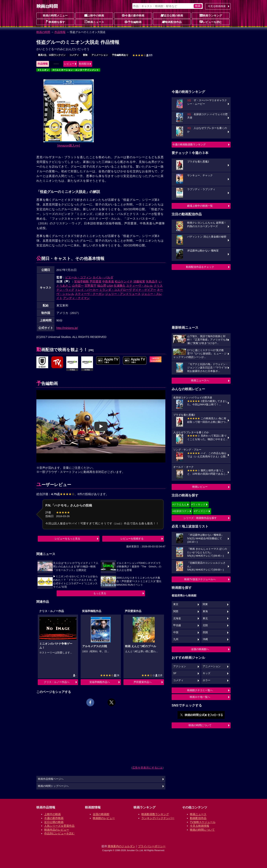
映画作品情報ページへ (51, 779)
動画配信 (84, 64)
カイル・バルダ (103, 277)
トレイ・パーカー (87, 290)
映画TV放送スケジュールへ (200, 579)
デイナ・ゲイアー (144, 290)
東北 (205, 618)
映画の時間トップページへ (53, 786)
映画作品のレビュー (57, 830)
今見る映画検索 (217, 6)
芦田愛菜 (96, 281)
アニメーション (100, 55)
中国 (176, 632)
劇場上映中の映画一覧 (200, 206)
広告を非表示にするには (147, 768)
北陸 (205, 625)
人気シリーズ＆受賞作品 (59, 826)
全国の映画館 (101, 814)
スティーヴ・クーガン (90, 294)
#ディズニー (201, 511)
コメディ (74, 55)
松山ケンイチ (124, 281)
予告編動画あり (120, 55)
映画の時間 (43, 32)
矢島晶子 (152, 281)
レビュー (69, 64)
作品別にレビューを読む (59, 833)
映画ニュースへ (200, 380)
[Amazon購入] (69, 145)
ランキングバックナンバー (158, 818)
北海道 (177, 618)
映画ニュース (94, 22)
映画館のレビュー (104, 818)
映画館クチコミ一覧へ (200, 690)
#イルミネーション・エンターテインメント (76, 70)
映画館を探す (55, 22)
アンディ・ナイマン (76, 298)
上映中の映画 (94, 15)
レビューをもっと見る (67, 539)
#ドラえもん (180, 504)
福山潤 (102, 286)
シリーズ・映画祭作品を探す (200, 518)
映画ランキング (211, 15)
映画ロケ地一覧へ (200, 697)
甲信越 (177, 625)
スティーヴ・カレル (139, 286)
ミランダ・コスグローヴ (116, 290)
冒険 (85, 55)
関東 (205, 604)
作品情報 (60, 32)
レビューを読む (211, 22)
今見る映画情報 (200, 826)
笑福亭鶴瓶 (81, 281)
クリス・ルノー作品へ (57, 682)
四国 (205, 632)
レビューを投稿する (132, 539)
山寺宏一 (78, 286)
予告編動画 (133, 22)
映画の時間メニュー (55, 16)
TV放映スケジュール (203, 822)
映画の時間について (200, 725)
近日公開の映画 (172, 15)
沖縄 (205, 639)
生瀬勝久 (120, 286)
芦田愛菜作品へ (143, 682)
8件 (143, 55)
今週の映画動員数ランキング (189, 145)
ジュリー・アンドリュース (123, 294)
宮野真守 (90, 286)
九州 (176, 639)
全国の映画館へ (200, 649)
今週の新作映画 (133, 15)
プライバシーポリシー (152, 846)
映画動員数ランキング (155, 814)
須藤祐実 (139, 281)
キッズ (207, 673)
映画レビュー (200, 487)
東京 (176, 604)
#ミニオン (43, 70)
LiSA (110, 286)
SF (175, 673)
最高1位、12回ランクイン (52, 55)
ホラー (207, 680)
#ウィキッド (198, 504)
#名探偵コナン (181, 511)
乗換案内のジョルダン (122, 846)
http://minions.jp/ (67, 328)
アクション (180, 666)
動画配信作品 (172, 22)
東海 (205, 611)
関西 (176, 611)
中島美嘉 (108, 281)
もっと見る (100, 593)
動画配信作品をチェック (200, 267)
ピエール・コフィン (79, 277)
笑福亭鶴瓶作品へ (100, 682)
